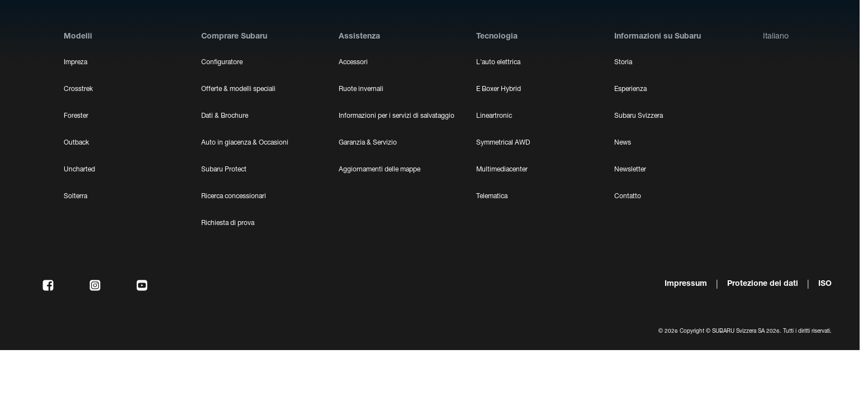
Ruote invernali (361, 89)
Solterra (75, 197)
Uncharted (79, 170)
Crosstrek (78, 89)
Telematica (492, 197)
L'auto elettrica (498, 63)
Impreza (75, 63)
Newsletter (630, 170)
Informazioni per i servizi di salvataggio (397, 116)
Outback (76, 143)
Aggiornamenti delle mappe (380, 170)
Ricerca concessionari (234, 197)
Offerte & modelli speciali (238, 89)
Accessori (353, 63)
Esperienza (630, 89)
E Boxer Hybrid (499, 89)
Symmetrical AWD (503, 143)
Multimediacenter (502, 170)
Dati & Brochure (225, 116)
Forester (76, 116)
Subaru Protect (224, 170)
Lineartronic (494, 116)
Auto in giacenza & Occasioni (245, 143)
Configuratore (222, 63)
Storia (623, 63)
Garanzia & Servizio (368, 143)
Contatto (628, 197)
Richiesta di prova (228, 223)
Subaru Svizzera (639, 116)
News (623, 143)
